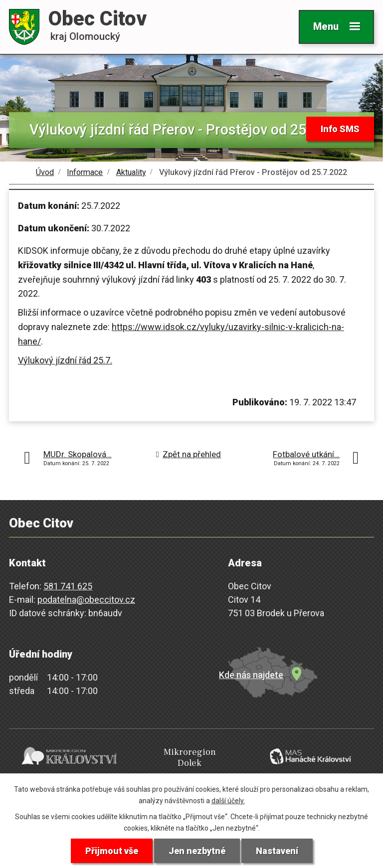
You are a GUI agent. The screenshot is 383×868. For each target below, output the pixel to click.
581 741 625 (68, 586)
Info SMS (340, 129)
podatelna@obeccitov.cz (86, 600)
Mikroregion (190, 758)
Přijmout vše (112, 851)
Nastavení (277, 851)
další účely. (228, 801)
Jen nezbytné (197, 851)
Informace (85, 172)
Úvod (45, 172)
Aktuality (131, 172)
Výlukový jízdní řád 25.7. (65, 360)
